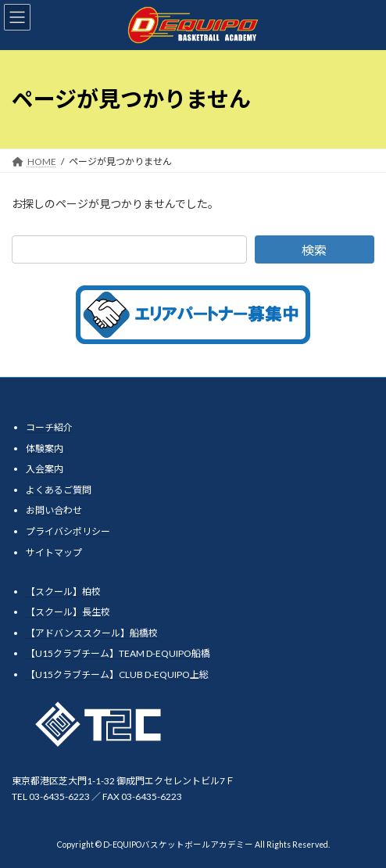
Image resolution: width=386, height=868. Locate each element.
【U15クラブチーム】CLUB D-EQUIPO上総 (117, 674)
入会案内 (45, 469)
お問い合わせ (54, 510)
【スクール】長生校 (68, 612)
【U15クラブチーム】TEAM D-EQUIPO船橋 (118, 653)
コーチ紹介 (49, 427)
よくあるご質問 (59, 490)
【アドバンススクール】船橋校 (92, 633)
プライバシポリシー (68, 531)
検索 (314, 250)
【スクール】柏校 (63, 591)
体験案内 (45, 448)
